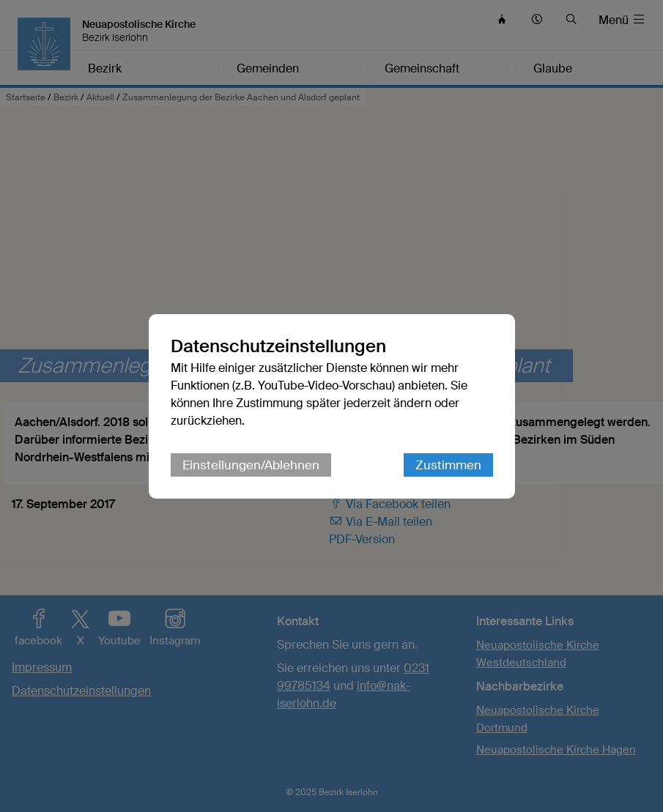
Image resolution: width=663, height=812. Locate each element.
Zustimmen (448, 465)
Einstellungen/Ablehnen (251, 465)
